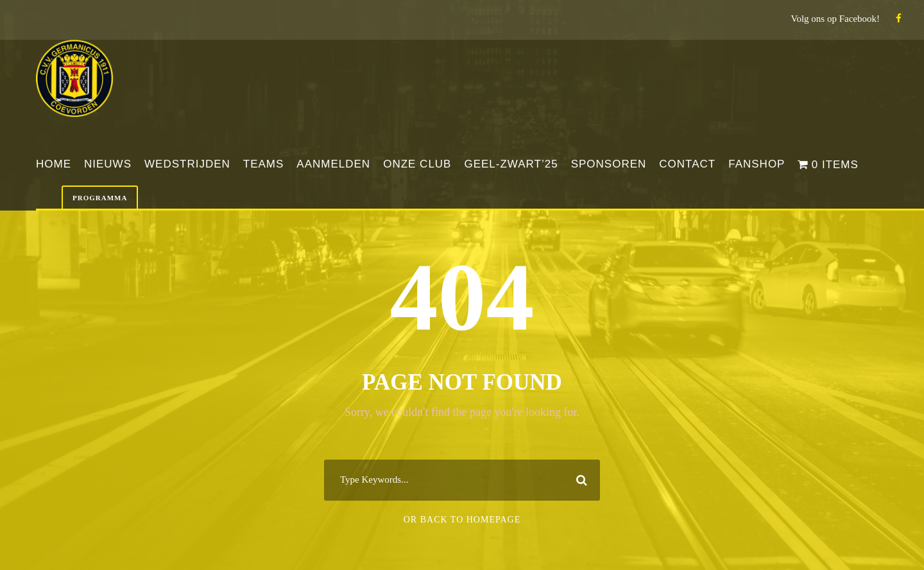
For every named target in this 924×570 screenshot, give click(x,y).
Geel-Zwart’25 (511, 164)
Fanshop (757, 164)
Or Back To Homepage (462, 520)
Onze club (417, 164)
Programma (100, 198)
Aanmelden (333, 164)
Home (54, 164)
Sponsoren (609, 164)
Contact (687, 164)
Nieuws (108, 164)
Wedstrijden (187, 164)
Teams (264, 164)
